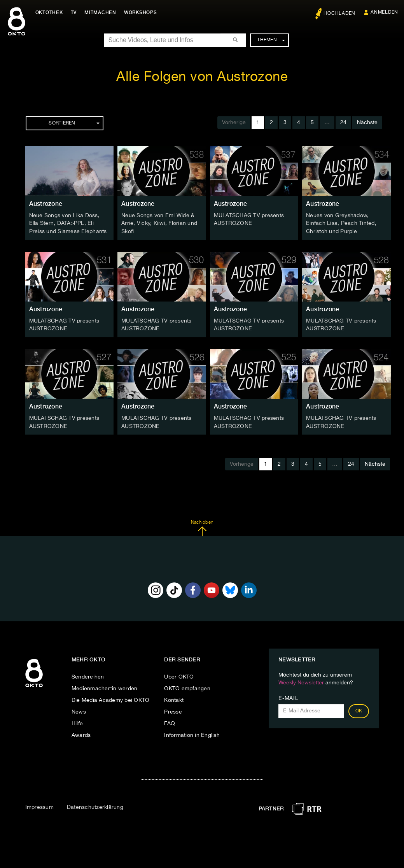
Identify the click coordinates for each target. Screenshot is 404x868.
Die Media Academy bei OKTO (111, 699)
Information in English (192, 734)
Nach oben (202, 526)
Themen (271, 40)
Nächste (367, 123)
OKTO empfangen (187, 687)
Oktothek (51, 12)
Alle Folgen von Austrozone (202, 77)
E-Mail (288, 697)
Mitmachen (102, 12)
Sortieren (74, 123)
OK (359, 710)
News (79, 710)
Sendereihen (88, 675)
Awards (81, 734)
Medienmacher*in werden (105, 687)
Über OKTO (179, 675)
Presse (173, 710)
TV (75, 12)
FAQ (170, 722)
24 (343, 123)
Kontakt (174, 699)
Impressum (39, 806)
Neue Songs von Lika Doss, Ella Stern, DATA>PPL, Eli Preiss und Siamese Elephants (68, 223)
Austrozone (46, 204)
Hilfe (77, 722)
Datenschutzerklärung (95, 806)
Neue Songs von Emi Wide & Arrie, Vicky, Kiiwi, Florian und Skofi (159, 223)
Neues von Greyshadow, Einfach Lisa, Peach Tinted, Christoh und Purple (341, 223)
